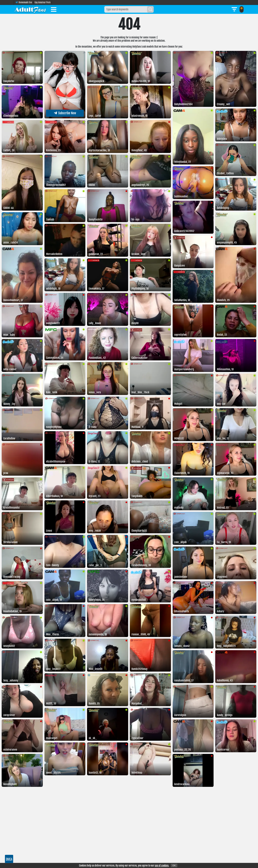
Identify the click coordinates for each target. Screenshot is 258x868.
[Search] (150, 9)
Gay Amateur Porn (43, 2)
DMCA (9, 859)
